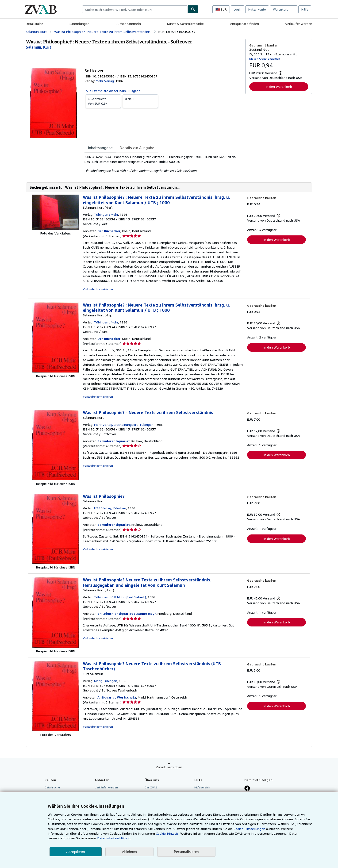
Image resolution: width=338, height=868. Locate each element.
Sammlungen (79, 24)
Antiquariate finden (244, 24)
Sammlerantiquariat (114, 441)
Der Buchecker (109, 231)
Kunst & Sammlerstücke (185, 24)
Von (103, 101)
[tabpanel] (163, 164)
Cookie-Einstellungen (249, 829)
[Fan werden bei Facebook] (247, 789)
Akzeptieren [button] (75, 852)
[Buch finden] (193, 9)
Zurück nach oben (169, 767)
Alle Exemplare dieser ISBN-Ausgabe (113, 91)
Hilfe (305, 9)
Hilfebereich (202, 787)
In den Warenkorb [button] (279, 86)
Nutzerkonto (257, 9)
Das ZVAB (151, 787)
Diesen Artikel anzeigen (265, 59)
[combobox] (135, 9)
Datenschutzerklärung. (114, 838)
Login (238, 9)
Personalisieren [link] (186, 852)
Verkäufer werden (299, 24)
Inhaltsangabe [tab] (100, 148)
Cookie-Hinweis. (168, 833)
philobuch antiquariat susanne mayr (127, 613)
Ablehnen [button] (129, 852)
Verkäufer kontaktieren (98, 289)
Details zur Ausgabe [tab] (137, 148)
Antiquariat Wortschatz (117, 697)
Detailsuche (35, 24)
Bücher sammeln (128, 24)
